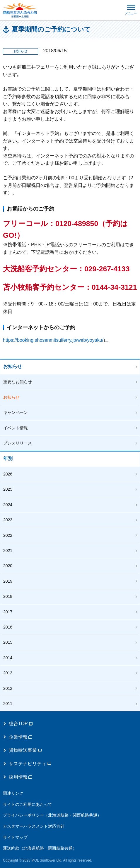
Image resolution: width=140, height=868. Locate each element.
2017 (8, 612)
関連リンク (13, 793)
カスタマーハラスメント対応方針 (34, 826)
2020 (8, 566)
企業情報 (21, 737)
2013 (8, 673)
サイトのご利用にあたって (28, 804)
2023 (8, 520)
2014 (8, 658)
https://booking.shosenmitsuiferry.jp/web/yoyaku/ (56, 340)
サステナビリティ (30, 764)
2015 (8, 642)
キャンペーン (16, 412)
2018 (8, 596)
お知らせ (13, 366)
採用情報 (21, 777)
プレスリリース (18, 443)
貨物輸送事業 (25, 750)
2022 (8, 535)
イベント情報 (16, 428)
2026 (8, 474)
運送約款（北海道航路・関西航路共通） (40, 848)
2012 (8, 688)
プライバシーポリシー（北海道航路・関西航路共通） (52, 815)
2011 (8, 704)
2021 (8, 551)
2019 (8, 581)
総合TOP (21, 724)
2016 (8, 627)
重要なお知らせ (18, 382)
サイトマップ (15, 837)
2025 (8, 489)
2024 (8, 505)
